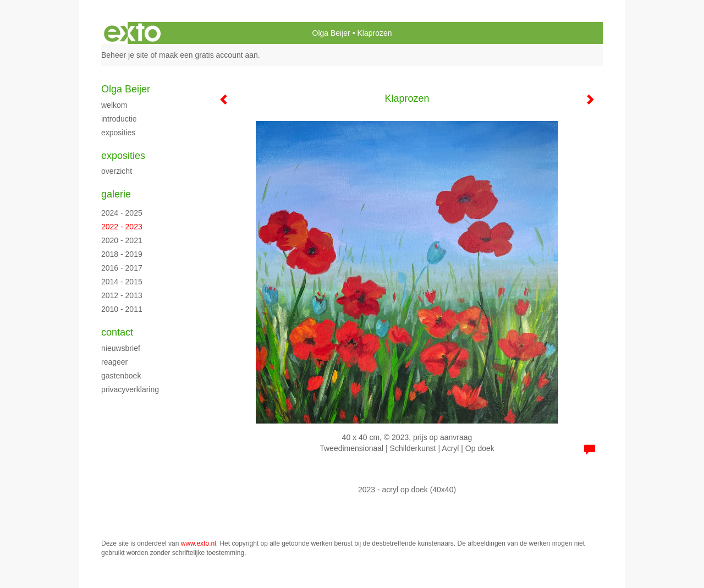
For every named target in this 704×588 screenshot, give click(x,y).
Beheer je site (125, 55)
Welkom (114, 105)
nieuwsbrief (121, 348)
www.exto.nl (199, 543)
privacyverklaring (130, 389)
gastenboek (121, 376)
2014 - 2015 (122, 282)
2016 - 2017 (122, 268)
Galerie (116, 194)
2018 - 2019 (122, 254)
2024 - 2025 (122, 213)
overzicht (117, 171)
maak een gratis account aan (208, 55)
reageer (114, 362)
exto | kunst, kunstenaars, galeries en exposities (132, 33)
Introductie (119, 119)
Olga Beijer (331, 33)
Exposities (118, 133)
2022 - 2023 (122, 227)
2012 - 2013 (122, 295)
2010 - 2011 (122, 309)
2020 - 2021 (122, 240)
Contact (117, 332)
